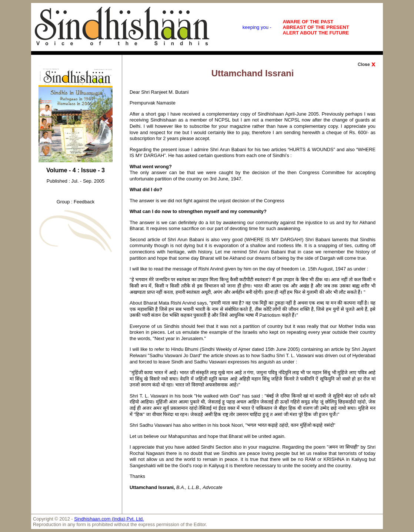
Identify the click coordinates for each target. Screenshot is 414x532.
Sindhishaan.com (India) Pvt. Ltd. (109, 519)
